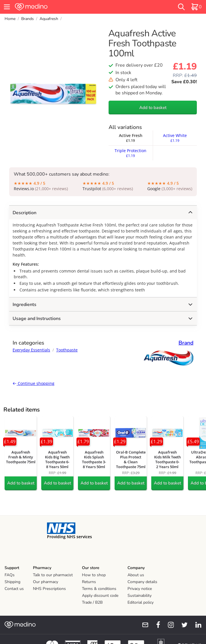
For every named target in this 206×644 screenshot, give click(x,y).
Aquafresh (49, 19)
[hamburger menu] (7, 7)
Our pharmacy (46, 582)
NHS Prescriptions (49, 589)
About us (136, 575)
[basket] (196, 7)
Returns (89, 582)
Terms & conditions (99, 589)
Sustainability (140, 596)
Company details (142, 582)
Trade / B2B (92, 602)
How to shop (94, 575)
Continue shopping (34, 383)
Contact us (14, 589)
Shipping (12, 582)
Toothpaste (67, 350)
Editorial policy (141, 602)
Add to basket (153, 108)
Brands (28, 19)
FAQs (10, 575)
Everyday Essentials (31, 350)
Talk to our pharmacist (53, 575)
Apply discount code (100, 596)
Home (10, 19)
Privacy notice (140, 589)
